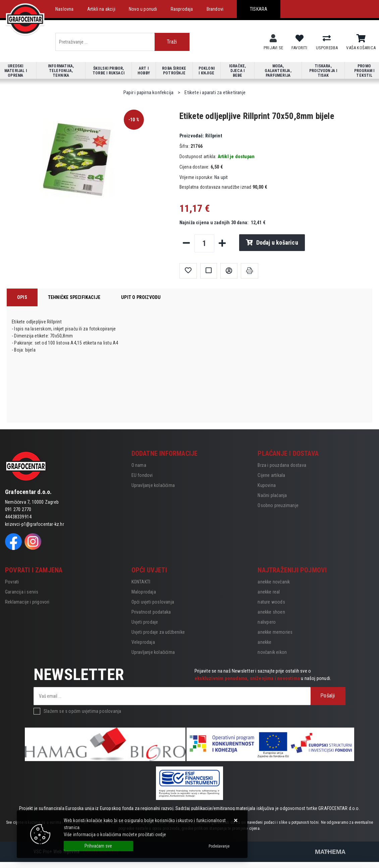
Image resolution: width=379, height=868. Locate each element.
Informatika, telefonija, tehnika (61, 71)
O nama (139, 465)
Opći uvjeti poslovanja (153, 602)
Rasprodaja (182, 9)
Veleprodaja (143, 642)
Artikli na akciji (101, 9)
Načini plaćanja (272, 495)
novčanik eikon (272, 652)
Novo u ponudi (143, 9)
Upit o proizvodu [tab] (141, 297)
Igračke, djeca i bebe (238, 71)
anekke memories (275, 632)
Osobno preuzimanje (278, 505)
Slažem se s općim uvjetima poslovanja (82, 711)
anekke (264, 642)
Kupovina (267, 485)
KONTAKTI (141, 582)
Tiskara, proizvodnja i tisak (323, 71)
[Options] (219, 846)
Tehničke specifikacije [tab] (74, 297)
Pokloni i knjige (207, 71)
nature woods (271, 602)
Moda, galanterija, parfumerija (278, 71)
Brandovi (215, 9)
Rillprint (201, 136)
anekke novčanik (274, 582)
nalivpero (267, 622)
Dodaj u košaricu (272, 242)
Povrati (12, 582)
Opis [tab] (22, 297)
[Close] (98, 846)
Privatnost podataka (151, 612)
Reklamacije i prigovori (27, 602)
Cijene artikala (271, 475)
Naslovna (65, 9)
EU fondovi (142, 475)
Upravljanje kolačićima (153, 485)
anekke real (269, 592)
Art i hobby (144, 71)
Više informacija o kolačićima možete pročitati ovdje (115, 834)
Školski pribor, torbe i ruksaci (109, 71)
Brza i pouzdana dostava (282, 465)
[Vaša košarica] (361, 39)
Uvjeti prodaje (145, 622)
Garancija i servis (22, 592)
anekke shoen (271, 612)
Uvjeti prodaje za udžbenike (158, 632)
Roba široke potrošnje (174, 71)
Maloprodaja (144, 592)
